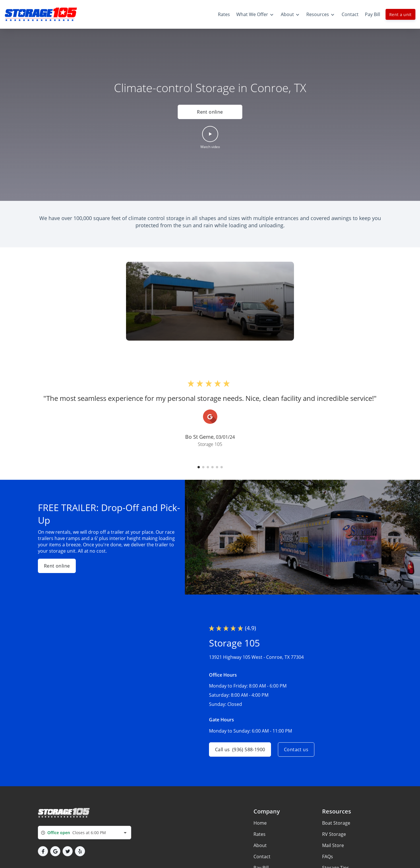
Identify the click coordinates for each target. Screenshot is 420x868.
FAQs (328, 857)
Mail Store (333, 845)
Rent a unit (400, 14)
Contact (262, 857)
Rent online (210, 112)
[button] (210, 138)
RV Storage (334, 834)
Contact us (296, 749)
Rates (260, 834)
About (260, 845)
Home (260, 823)
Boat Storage (336, 823)
